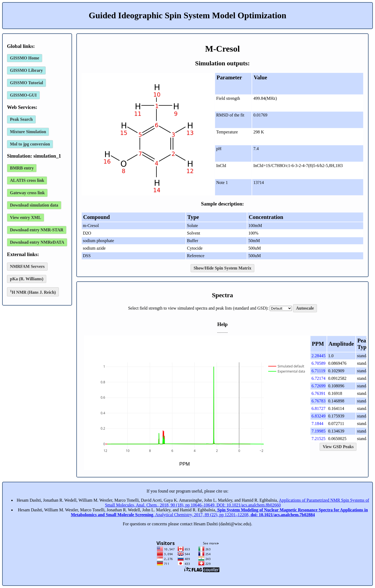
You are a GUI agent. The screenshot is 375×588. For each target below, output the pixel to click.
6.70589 (319, 363)
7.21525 (319, 439)
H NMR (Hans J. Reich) (33, 292)
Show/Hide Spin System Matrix (222, 268)
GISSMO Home (25, 58)
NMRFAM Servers (27, 266)
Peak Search (21, 119)
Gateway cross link (27, 193)
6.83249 (319, 416)
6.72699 (319, 386)
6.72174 (319, 378)
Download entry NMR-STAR (37, 230)
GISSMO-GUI (23, 95)
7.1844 (317, 424)
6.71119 (318, 371)
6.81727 (319, 408)
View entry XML (26, 217)
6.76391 (319, 393)
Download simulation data (34, 205)
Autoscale (305, 308)
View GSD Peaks (338, 447)
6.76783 (319, 401)
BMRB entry (22, 168)
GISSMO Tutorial (26, 83)
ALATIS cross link (27, 180)
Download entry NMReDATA (37, 242)
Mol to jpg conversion (30, 144)
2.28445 (319, 356)
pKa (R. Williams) (27, 279)
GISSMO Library (26, 70)
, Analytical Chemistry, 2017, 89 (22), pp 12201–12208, (219, 512)
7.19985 (319, 431)
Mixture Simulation (28, 132)
